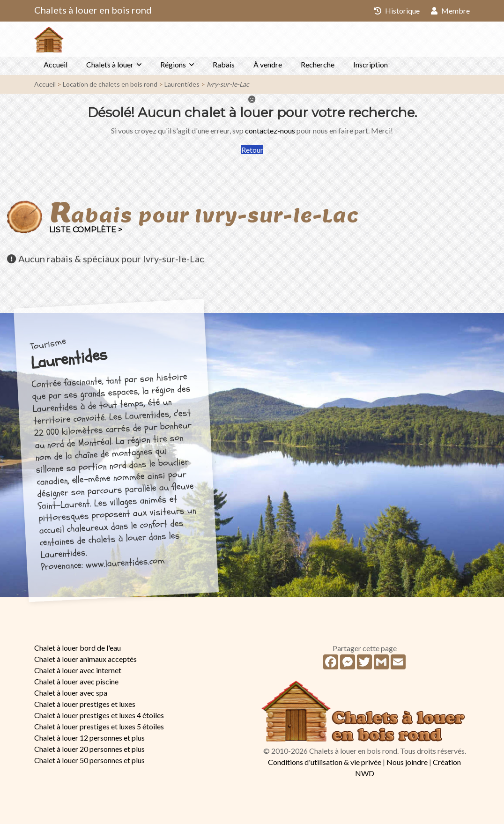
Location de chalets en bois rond (110, 84)
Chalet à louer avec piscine (76, 681)
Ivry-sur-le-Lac (228, 84)
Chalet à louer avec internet (78, 670)
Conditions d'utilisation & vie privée (325, 762)
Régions (173, 64)
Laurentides (182, 84)
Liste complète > (86, 230)
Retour (252, 150)
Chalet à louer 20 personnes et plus (89, 749)
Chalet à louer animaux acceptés (85, 659)
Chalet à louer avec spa (71, 693)
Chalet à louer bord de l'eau (78, 648)
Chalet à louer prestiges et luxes (85, 704)
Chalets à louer (110, 64)
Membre (450, 11)
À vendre (268, 64)
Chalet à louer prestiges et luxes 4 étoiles (99, 715)
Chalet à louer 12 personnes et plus (89, 738)
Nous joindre (407, 762)
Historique (397, 11)
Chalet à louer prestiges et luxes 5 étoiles (99, 726)
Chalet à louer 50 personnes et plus (89, 760)
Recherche (318, 64)
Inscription (371, 64)
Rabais (224, 64)
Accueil (56, 64)
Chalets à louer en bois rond (93, 10)
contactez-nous (270, 130)
